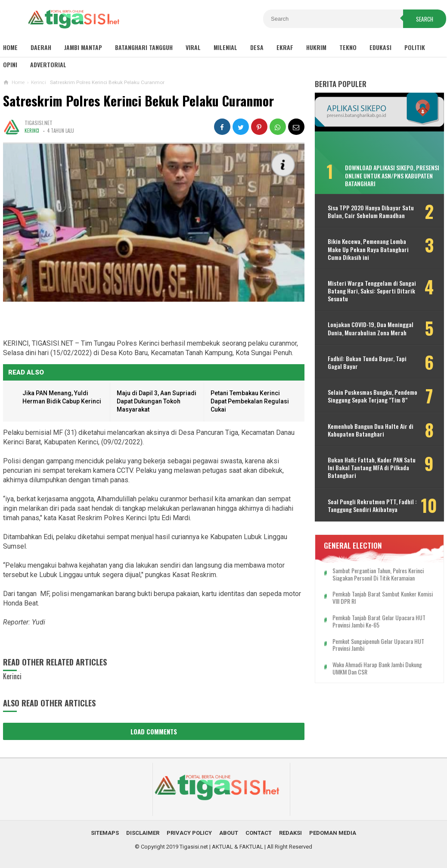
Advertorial (48, 64)
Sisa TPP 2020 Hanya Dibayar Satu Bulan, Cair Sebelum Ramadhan (371, 212)
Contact (259, 833)
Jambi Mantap (83, 47)
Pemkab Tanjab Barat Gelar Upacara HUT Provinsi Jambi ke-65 (379, 621)
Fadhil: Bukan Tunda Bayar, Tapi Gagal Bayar (367, 362)
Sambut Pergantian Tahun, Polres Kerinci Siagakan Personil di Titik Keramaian (378, 575)
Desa (257, 47)
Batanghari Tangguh (144, 47)
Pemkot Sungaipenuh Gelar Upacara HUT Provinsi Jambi (378, 645)
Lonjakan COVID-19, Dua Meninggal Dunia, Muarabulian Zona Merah (371, 328)
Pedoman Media (333, 833)
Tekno (348, 47)
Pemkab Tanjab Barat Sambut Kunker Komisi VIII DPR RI (383, 598)
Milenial (225, 47)
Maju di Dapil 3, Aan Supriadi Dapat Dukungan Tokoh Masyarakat (157, 401)
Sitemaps (105, 833)
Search (425, 19)
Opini (10, 64)
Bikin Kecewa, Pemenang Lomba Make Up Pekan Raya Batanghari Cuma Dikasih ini (368, 249)
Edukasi (380, 47)
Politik (415, 47)
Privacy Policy (189, 833)
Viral (193, 47)
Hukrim (316, 47)
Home (10, 47)
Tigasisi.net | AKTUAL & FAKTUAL (221, 847)
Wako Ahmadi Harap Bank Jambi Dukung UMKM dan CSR (377, 668)
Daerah (41, 47)
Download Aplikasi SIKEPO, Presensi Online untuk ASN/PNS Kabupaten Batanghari (392, 175)
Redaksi (290, 833)
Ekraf (285, 47)
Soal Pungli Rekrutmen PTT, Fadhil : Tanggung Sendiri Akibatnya (372, 506)
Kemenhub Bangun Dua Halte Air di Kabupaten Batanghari (371, 430)
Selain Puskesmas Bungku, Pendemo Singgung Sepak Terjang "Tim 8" (372, 396)
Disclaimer (143, 833)
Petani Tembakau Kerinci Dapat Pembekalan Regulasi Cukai (250, 401)
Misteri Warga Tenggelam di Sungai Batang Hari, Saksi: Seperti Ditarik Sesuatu (372, 291)
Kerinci (32, 131)
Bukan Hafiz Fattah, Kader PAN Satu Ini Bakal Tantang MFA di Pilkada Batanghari (372, 468)
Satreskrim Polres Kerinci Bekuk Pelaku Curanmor (138, 101)
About (229, 833)
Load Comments (154, 731)
